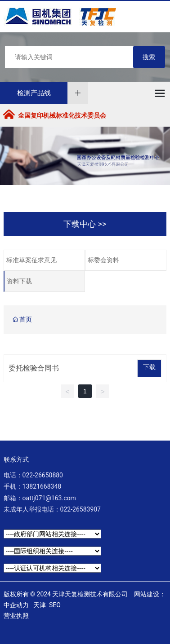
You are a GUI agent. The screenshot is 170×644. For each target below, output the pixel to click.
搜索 (149, 57)
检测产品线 (34, 93)
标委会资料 (103, 260)
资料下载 (19, 281)
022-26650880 (43, 475)
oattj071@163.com (49, 498)
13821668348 (42, 486)
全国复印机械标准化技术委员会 (62, 115)
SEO (55, 605)
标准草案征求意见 (31, 260)
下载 (149, 367)
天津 (40, 605)
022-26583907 (81, 509)
